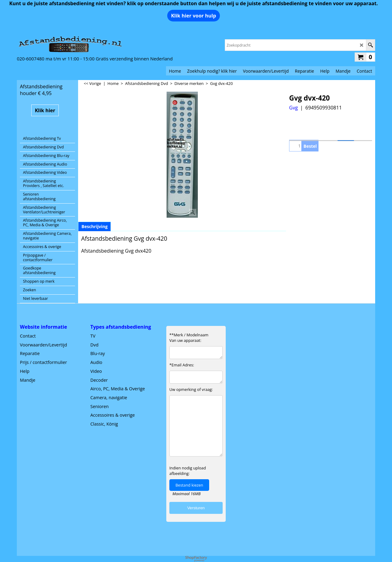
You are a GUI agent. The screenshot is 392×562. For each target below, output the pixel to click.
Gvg (293, 108)
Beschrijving (94, 226)
